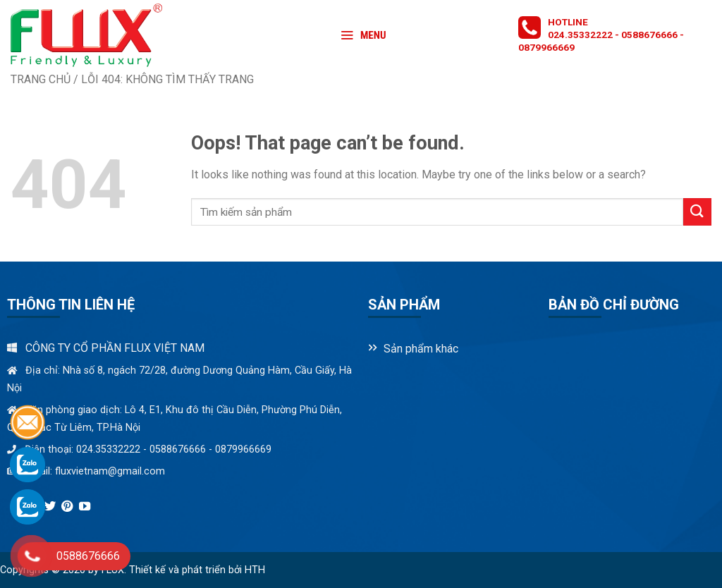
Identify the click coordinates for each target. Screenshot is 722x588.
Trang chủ (41, 79)
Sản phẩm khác (421, 349)
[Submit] (697, 212)
